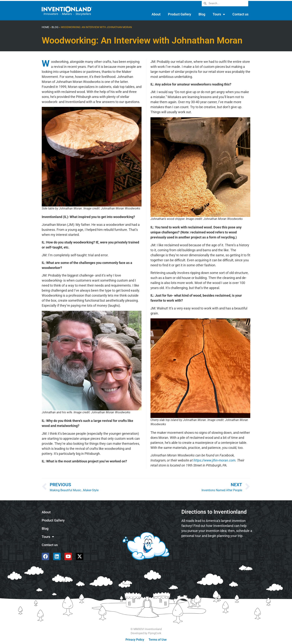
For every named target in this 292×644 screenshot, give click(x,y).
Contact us (240, 14)
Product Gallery (180, 14)
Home (45, 27)
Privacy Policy (135, 640)
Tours (219, 14)
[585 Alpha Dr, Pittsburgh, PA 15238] (217, 551)
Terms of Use (158, 640)
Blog (202, 14)
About (156, 14)
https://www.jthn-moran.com (214, 460)
